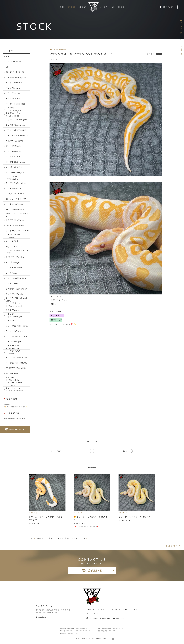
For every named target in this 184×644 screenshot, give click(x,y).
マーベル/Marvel (14, 268)
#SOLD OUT (8, 404)
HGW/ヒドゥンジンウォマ (17, 215)
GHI (8, 67)
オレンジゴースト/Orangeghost (14, 305)
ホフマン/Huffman (15, 220)
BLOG (126, 610)
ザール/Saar (12, 320)
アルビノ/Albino (14, 83)
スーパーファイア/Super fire (13, 347)
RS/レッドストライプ (16, 199)
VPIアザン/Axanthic (16, 141)
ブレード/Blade (13, 146)
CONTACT (168, 7)
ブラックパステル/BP (16, 130)
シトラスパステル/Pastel (13, 236)
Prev (59, 451)
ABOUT (90, 610)
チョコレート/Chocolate (13, 379)
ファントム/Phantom (16, 278)
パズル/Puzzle (13, 157)
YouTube (118, 618)
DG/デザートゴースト (16, 72)
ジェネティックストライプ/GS (17, 252)
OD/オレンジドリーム (16, 225)
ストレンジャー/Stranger (14, 315)
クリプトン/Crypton (16, 183)
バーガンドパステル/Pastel (14, 352)
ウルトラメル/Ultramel (17, 231)
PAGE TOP (172, 546)
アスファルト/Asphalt (16, 357)
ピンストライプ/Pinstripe (12, 178)
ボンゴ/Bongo (13, 262)
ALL (8, 56)
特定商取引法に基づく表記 (15, 418)
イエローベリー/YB (15, 172)
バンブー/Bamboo (15, 194)
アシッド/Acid (13, 241)
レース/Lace (12, 273)
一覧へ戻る (92, 451)
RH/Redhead (12, 373)
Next (125, 451)
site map (90, 614)
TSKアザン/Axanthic (16, 368)
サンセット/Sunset (15, 204)
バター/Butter (13, 93)
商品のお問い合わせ (15, 429)
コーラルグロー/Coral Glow (16, 299)
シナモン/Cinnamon (16, 125)
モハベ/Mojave (13, 98)
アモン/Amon (12, 310)
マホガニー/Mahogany (17, 120)
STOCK (100, 610)
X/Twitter (105, 618)
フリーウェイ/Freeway (17, 326)
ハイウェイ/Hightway (16, 363)
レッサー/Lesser (14, 188)
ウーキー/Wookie (14, 331)
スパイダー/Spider (15, 257)
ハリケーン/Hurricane (17, 336)
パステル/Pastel (14, 151)
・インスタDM (57, 315)
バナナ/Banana (13, 88)
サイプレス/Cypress (15, 162)
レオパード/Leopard (16, 77)
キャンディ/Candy (14, 294)
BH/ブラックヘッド (15, 209)
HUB (118, 610)
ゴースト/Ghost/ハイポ (17, 135)
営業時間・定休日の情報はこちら (47, 612)
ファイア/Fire (12, 283)
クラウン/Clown (14, 61)
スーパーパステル (14, 167)
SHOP (110, 610)
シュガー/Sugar (13, 342)
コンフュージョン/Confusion (13, 114)
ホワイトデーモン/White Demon (14, 389)
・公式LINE (56, 320)
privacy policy (101, 614)
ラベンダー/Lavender (16, 289)
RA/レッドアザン (14, 246)
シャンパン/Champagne (13, 109)
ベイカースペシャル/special (14, 384)
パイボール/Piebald (15, 104)
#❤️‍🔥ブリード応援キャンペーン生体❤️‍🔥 (16, 407)
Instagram (92, 618)
